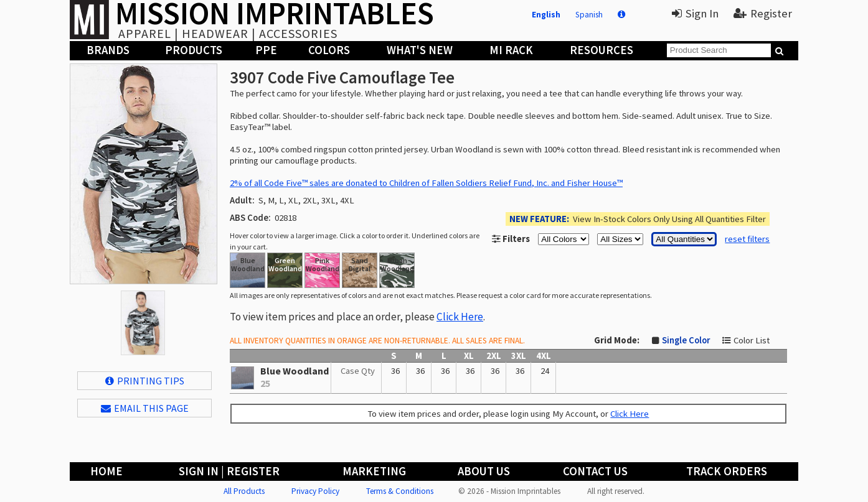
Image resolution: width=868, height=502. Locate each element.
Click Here (460, 317)
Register (763, 13)
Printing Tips (145, 381)
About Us (484, 471)
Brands (108, 50)
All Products (244, 491)
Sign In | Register (229, 471)
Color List (752, 340)
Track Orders (727, 471)
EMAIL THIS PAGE (145, 408)
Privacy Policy (315, 491)
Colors (329, 50)
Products (194, 50)
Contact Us (595, 471)
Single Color (686, 340)
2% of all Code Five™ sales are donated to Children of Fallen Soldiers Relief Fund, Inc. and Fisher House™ (426, 183)
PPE (266, 50)
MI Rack (511, 50)
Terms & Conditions (400, 491)
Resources (601, 50)
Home (106, 471)
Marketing (374, 471)
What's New (420, 50)
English (546, 15)
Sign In (695, 13)
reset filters (747, 239)
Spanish (589, 15)
